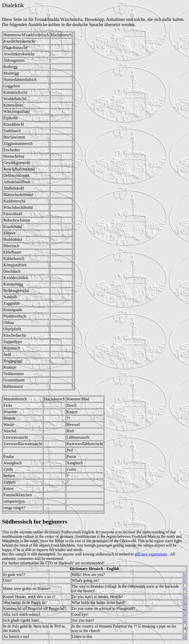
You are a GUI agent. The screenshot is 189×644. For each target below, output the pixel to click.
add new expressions (151, 554)
